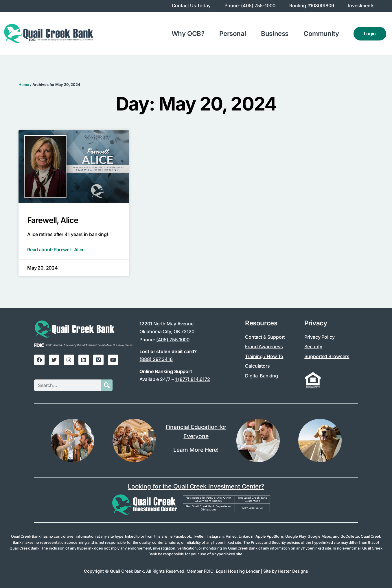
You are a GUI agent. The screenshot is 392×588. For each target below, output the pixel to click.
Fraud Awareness (264, 346)
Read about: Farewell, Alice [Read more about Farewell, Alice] (56, 250)
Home (24, 85)
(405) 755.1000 (173, 340)
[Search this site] (68, 385)
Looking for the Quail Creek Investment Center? (196, 486)
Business (276, 33)
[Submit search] (107, 385)
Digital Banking (262, 376)
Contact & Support (265, 337)
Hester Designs (293, 571)
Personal (234, 33)
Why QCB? (189, 33)
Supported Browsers (327, 356)
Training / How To (264, 356)
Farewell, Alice (53, 220)
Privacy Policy (320, 337)
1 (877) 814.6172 (193, 379)
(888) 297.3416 (156, 359)
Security (313, 346)
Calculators (257, 366)
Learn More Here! (196, 450)
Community (323, 33)
